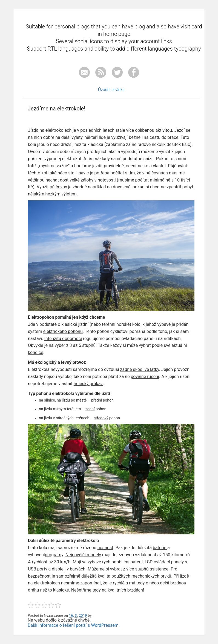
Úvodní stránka (111, 90)
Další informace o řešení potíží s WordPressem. (74, 625)
